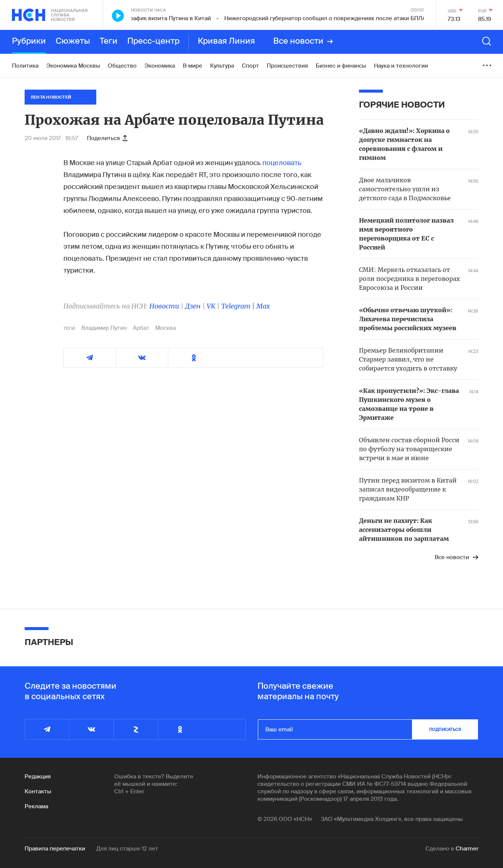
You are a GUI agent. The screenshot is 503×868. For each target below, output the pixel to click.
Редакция (38, 776)
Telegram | (239, 306)
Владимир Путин (104, 328)
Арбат (141, 328)
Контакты (38, 791)
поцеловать (282, 163)
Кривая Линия (226, 41)
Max (263, 306)
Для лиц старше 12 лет (127, 849)
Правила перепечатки (55, 849)
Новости (164, 306)
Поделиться (107, 138)
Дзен (193, 306)
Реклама (36, 806)
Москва (165, 328)
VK (211, 306)
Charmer (467, 849)
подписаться (445, 729)
